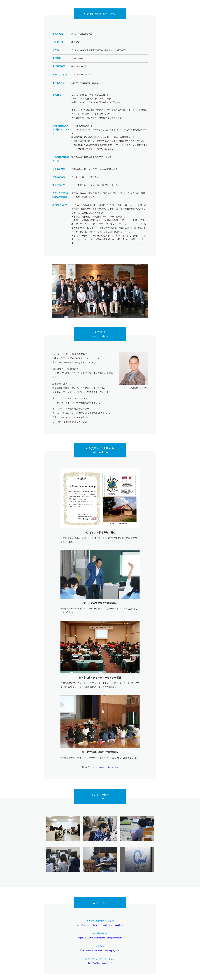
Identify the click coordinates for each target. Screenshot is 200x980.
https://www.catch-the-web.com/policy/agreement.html (100, 925)
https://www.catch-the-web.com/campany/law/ (100, 950)
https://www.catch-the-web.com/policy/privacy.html (100, 938)
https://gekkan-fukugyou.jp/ (100, 963)
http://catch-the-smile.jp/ (108, 767)
